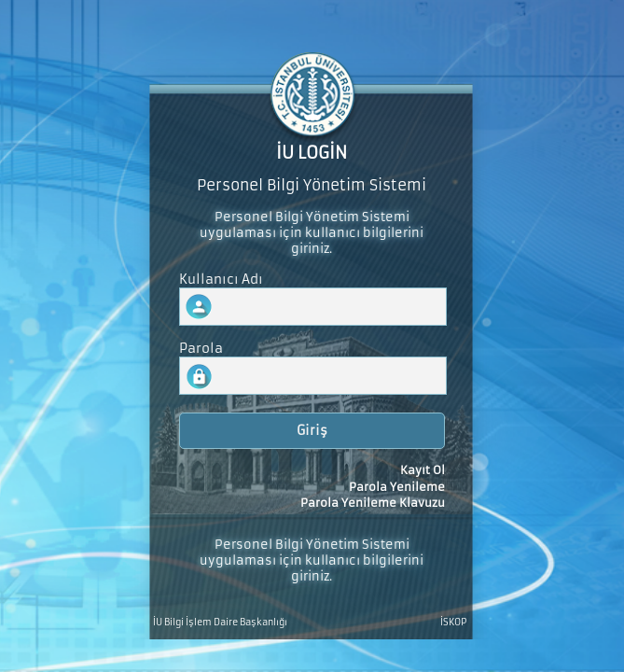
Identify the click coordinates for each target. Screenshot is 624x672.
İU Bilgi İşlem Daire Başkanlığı (220, 623)
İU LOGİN (312, 153)
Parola (201, 349)
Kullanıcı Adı (221, 280)
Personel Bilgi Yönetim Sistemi (312, 185)
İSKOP (453, 623)
